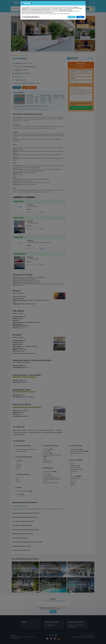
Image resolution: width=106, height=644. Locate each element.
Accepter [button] (80, 17)
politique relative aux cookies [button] (65, 10)
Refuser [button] (72, 17)
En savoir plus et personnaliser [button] (31, 17)
